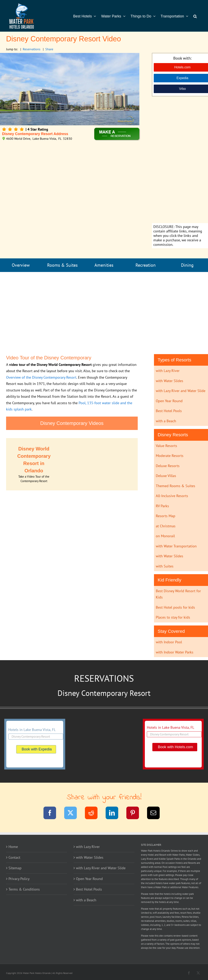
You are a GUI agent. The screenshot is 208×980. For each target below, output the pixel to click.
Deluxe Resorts (168, 466)
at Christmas (166, 526)
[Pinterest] (135, 814)
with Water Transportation (176, 546)
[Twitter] (73, 814)
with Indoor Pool (169, 642)
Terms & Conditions (24, 889)
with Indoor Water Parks (175, 652)
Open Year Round (169, 401)
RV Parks (162, 506)
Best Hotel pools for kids (175, 607)
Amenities (104, 265)
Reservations (32, 49)
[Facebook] (52, 814)
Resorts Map (166, 516)
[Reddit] (94, 814)
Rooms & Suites (62, 265)
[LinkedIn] (114, 814)
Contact (14, 857)
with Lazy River (168, 371)
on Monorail (165, 536)
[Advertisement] (182, 160)
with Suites (165, 566)
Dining (187, 265)
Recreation (146, 265)
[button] (195, 16)
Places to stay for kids (173, 617)
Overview (21, 265)
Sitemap (15, 868)
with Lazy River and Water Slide (181, 391)
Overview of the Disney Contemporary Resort (41, 377)
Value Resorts (166, 446)
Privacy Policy (19, 879)
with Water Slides (170, 381)
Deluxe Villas (166, 476)
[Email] (156, 814)
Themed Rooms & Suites (175, 486)
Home (13, 847)
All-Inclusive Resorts (172, 496)
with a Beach (166, 421)
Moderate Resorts (170, 456)
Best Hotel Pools (169, 411)
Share (49, 49)
